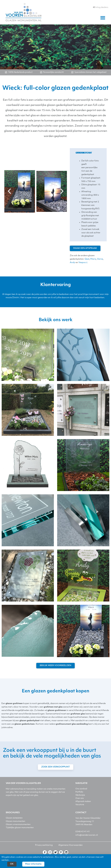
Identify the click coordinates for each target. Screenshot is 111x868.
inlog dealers (101, 7)
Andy (72, 263)
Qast (87, 259)
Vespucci (83, 263)
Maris (93, 259)
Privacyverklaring (44, 845)
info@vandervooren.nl (87, 835)
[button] (103, 18)
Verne (100, 259)
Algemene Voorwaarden (71, 845)
